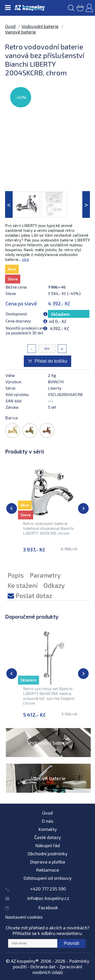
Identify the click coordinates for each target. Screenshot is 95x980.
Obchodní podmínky (48, 854)
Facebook (48, 907)
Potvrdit (71, 943)
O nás (48, 821)
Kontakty (48, 829)
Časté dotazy (48, 837)
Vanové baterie (21, 32)
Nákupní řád (48, 845)
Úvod (10, 26)
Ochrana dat (43, 967)
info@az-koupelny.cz (48, 898)
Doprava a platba (48, 862)
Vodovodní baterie (40, 26)
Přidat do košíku (51, 361)
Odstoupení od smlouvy (48, 878)
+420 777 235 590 (48, 889)
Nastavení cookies (24, 917)
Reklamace (48, 870)
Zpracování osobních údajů (57, 969)
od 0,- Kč (58, 321)
